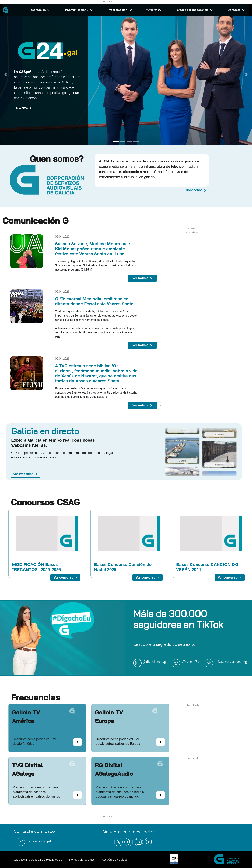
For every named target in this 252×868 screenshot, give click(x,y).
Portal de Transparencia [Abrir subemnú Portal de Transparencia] (195, 9)
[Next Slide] (246, 75)
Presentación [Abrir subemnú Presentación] (39, 9)
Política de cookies (82, 860)
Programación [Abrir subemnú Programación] (120, 9)
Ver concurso (64, 577)
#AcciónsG (154, 9)
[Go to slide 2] (123, 141)
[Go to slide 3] (129, 141)
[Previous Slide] (6, 75)
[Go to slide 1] (116, 141)
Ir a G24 (22, 108)
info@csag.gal (39, 841)
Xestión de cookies (115, 860)
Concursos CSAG (45, 502)
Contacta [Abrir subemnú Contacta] (237, 9)
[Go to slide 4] (136, 141)
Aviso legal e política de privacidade (37, 860)
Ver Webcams (23, 474)
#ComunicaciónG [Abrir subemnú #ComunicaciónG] (79, 9)
